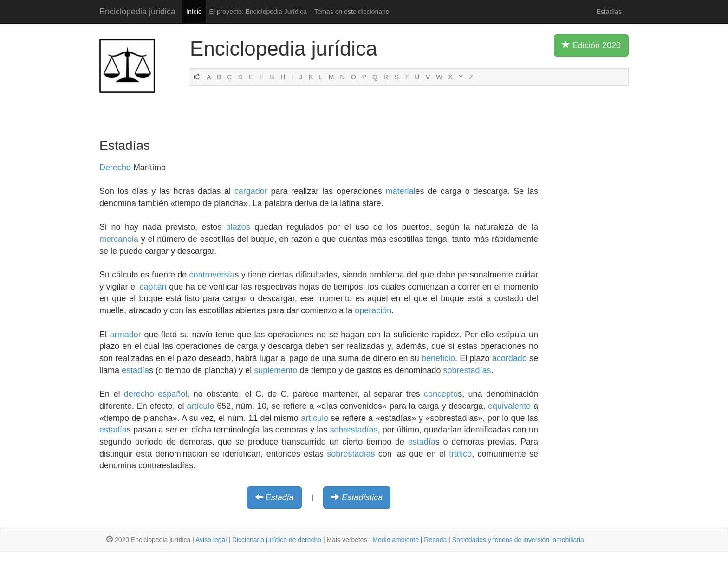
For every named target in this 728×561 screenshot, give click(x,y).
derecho (139, 394)
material (401, 191)
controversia (212, 275)
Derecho (115, 168)
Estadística (362, 497)
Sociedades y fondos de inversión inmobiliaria (518, 540)
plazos (238, 227)
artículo (200, 406)
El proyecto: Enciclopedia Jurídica (258, 12)
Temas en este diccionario (352, 12)
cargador (251, 191)
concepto (441, 394)
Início (194, 12)
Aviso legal (211, 540)
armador (126, 335)
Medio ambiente (396, 540)
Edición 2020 (591, 45)
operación (373, 310)
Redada (435, 540)
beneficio (438, 358)
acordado (510, 358)
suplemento (276, 370)
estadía (135, 370)
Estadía (280, 497)
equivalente (509, 406)
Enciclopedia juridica (137, 12)
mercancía (119, 239)
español (172, 394)
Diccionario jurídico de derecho (277, 540)
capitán (153, 287)
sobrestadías (467, 370)
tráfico (460, 454)
